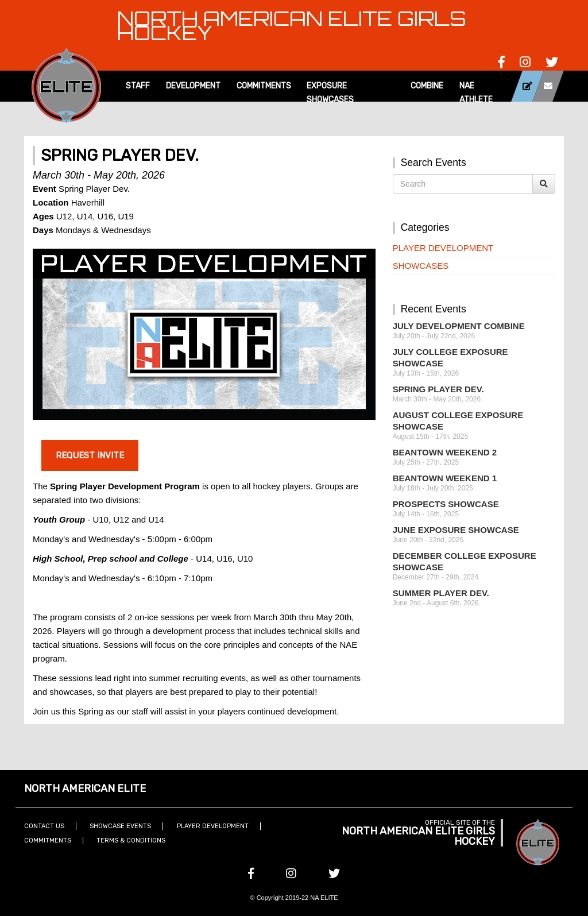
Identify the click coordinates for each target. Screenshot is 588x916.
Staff (138, 86)
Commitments (264, 86)
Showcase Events (120, 826)
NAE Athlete (476, 93)
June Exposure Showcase (456, 530)
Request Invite (90, 455)
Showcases (421, 266)
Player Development (443, 248)
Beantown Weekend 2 (445, 452)
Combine (427, 86)
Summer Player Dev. (441, 593)
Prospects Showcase (446, 504)
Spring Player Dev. (438, 389)
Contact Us (44, 826)
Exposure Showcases (330, 93)
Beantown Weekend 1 (445, 478)
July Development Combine (459, 326)
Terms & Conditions (131, 840)
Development (193, 86)
